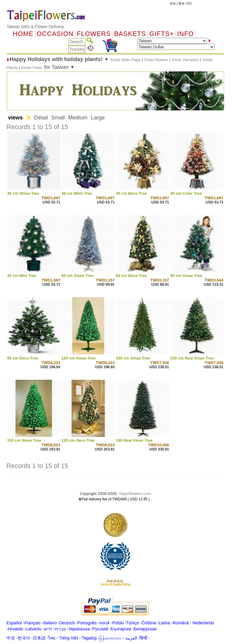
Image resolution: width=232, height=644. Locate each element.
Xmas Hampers (185, 60)
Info (185, 34)
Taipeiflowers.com (135, 494)
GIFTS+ (161, 34)
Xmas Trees (32, 68)
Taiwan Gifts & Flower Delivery (35, 27)
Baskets (130, 34)
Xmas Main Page (126, 60)
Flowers (94, 34)
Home (23, 34)
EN (189, 3)
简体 (173, 3)
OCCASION (55, 34)
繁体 (182, 3)
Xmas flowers (156, 60)
